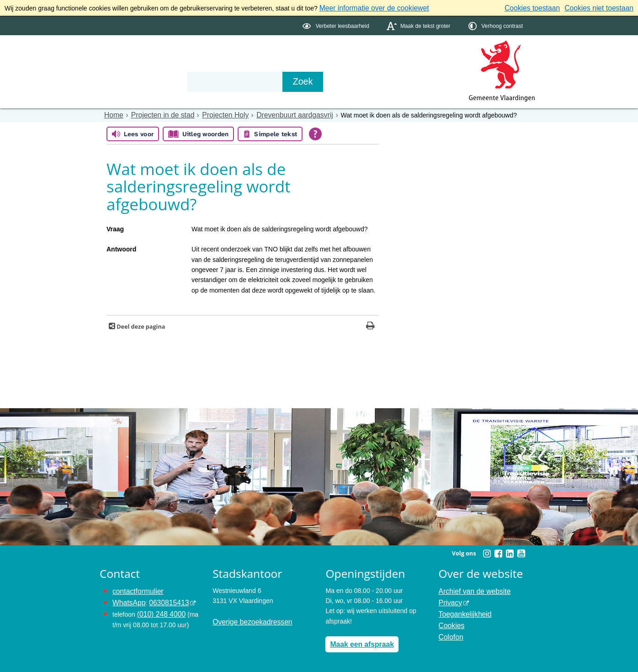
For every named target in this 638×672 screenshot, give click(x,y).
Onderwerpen (126, 65)
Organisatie (191, 65)
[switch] (337, 24)
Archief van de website (471, 588)
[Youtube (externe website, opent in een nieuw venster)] (521, 552)
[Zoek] (417, 80)
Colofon (450, 629)
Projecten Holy (214, 113)
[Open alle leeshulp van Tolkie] (315, 132)
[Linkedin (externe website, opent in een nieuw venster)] (510, 552)
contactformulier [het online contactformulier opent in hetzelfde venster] (135, 588)
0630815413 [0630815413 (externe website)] (163, 599)
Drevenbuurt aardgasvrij (277, 113)
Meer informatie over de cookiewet (368, 7)
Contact (246, 65)
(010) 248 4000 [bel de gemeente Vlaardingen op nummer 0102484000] (159, 609)
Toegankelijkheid (463, 609)
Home (113, 113)
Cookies (450, 619)
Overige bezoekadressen (248, 619)
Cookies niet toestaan (603, 7)
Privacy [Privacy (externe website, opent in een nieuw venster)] (449, 599)
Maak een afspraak (359, 641)
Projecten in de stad (157, 113)
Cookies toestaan (542, 7)
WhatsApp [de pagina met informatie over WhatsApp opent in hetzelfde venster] (127, 599)
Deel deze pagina (140, 325)
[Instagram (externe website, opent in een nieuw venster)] (487, 552)
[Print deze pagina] (370, 325)
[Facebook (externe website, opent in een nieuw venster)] (498, 552)
